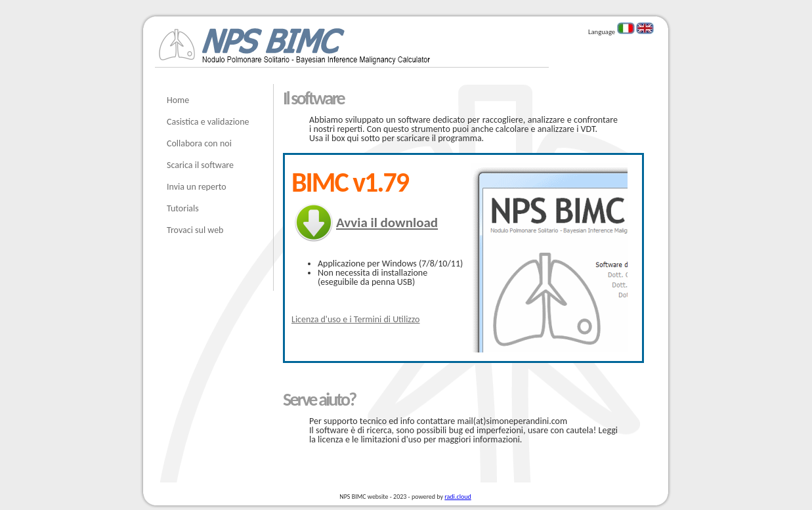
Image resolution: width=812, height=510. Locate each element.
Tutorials (183, 208)
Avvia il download (387, 223)
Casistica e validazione (208, 122)
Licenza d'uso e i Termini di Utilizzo (355, 319)
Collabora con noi (199, 143)
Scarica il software (200, 165)
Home (178, 100)
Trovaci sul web (195, 230)
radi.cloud (458, 497)
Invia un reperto (197, 187)
